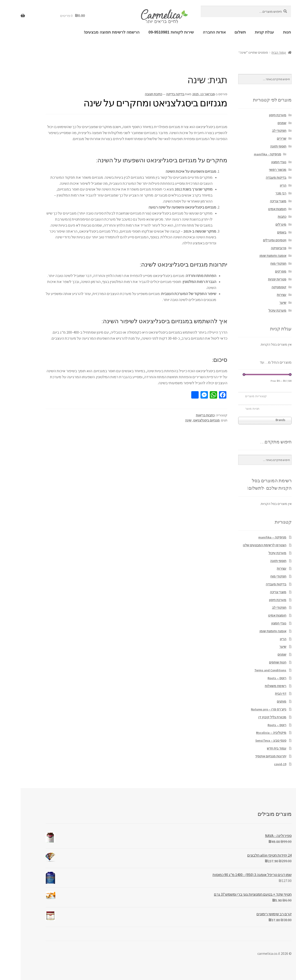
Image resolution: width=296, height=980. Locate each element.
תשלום (220, 32)
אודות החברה (194, 32)
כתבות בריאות (185, 415)
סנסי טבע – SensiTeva (250, 740)
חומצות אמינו (257, 209)
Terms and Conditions (250, 670)
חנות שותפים (257, 662)
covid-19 (260, 764)
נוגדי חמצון (258, 162)
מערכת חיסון (257, 115)
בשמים (261, 232)
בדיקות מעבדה (255, 178)
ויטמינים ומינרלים (254, 240)
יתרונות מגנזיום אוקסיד (250, 756)
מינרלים (260, 224)
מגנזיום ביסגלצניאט (186, 420)
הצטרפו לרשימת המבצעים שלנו (244, 545)
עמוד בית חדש (256, 748)
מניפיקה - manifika (247, 154)
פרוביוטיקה (258, 248)
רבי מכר (260, 193)
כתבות (261, 217)
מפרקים (260, 271)
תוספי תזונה (258, 146)
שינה (168, 420)
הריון (262, 185)
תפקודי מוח (258, 264)
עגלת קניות (244, 32)
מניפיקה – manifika (252, 537)
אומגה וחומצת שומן (252, 256)
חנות (266, 32)
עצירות (261, 295)
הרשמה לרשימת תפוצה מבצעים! (91, 32)
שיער (262, 303)
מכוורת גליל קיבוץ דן (252, 717)
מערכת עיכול (257, 310)
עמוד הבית (258, 52)
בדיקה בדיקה (155, 94)
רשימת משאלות (255, 686)
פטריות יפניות (257, 279)
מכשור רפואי (257, 170)
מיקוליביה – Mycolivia (251, 733)
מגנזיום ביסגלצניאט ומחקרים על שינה (135, 103)
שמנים (261, 123)
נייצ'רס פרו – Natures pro (248, 709)
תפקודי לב (259, 131)
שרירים (261, 138)
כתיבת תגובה (133, 94)
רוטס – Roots (256, 678)
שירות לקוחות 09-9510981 (151, 32)
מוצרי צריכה (257, 201)
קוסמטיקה (258, 287)
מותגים (261, 701)
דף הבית (260, 694)
